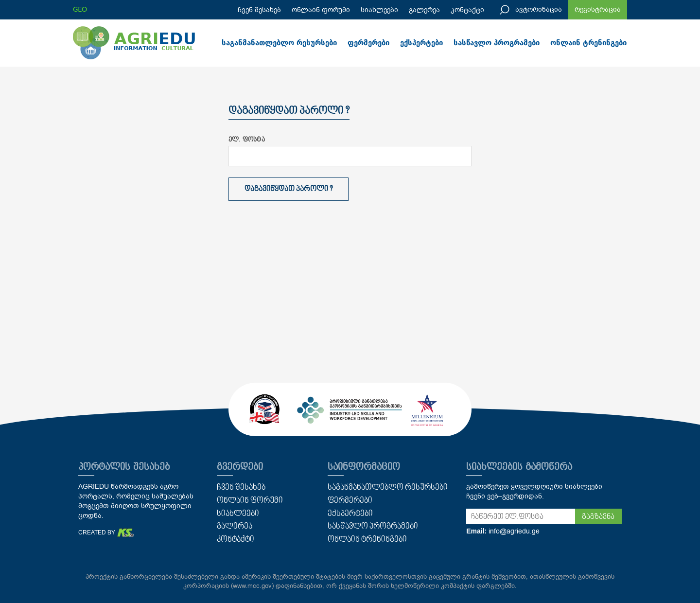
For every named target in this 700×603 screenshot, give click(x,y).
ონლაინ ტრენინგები (588, 43)
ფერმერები (368, 43)
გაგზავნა (598, 517)
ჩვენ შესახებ (259, 10)
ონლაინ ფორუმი (321, 10)
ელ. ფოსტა (247, 140)
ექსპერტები (421, 43)
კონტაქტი (467, 10)
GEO (80, 9)
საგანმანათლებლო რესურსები (279, 43)
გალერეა (424, 10)
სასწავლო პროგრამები (497, 43)
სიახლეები (379, 10)
